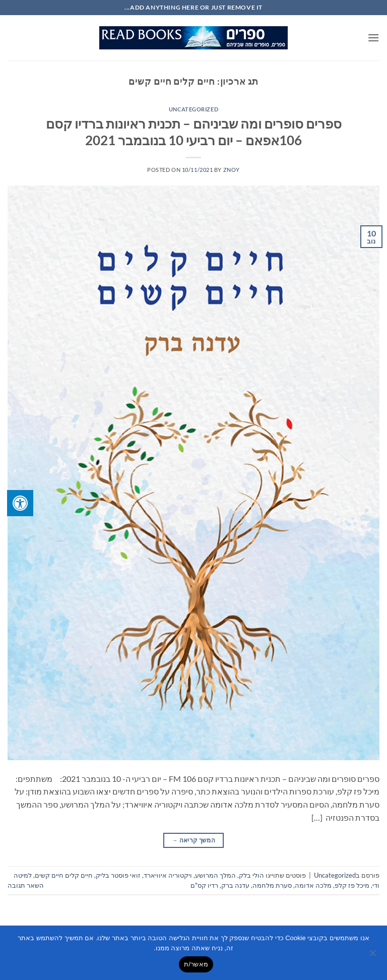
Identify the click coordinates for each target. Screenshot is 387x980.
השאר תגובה (26, 885)
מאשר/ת (196, 964)
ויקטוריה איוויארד (168, 875)
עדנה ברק (235, 885)
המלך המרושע (215, 875)
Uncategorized (193, 109)
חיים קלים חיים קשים (64, 875)
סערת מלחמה (272, 885)
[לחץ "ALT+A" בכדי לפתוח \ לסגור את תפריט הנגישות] (20, 503)
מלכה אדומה (313, 885)
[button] (373, 38)
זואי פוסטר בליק (118, 875)
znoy (232, 170)
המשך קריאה (193, 840)
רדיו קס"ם (204, 885)
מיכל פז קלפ (352, 885)
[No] (373, 956)
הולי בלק (251, 875)
